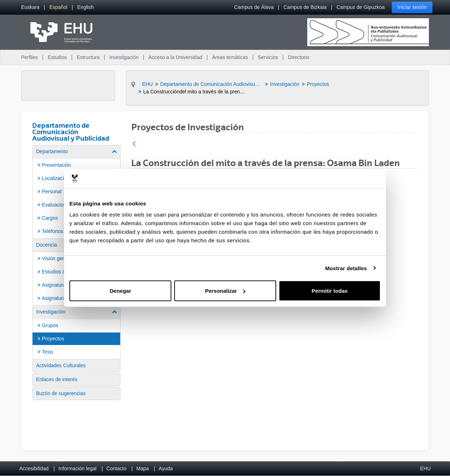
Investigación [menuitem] (124, 57)
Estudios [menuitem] (57, 57)
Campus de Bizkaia (305, 7)
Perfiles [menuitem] (30, 57)
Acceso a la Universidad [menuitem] (175, 57)
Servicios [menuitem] (268, 57)
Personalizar (225, 291)
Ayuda (166, 468)
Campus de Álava (254, 7)
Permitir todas (330, 291)
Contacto (116, 468)
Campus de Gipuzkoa (361, 7)
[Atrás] (134, 144)
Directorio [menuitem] (299, 57)
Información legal (77, 468)
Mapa (143, 468)
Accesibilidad (34, 468)
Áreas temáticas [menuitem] (230, 57)
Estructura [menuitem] (88, 57)
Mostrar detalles (346, 268)
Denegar (120, 291)
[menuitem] (30, 7)
